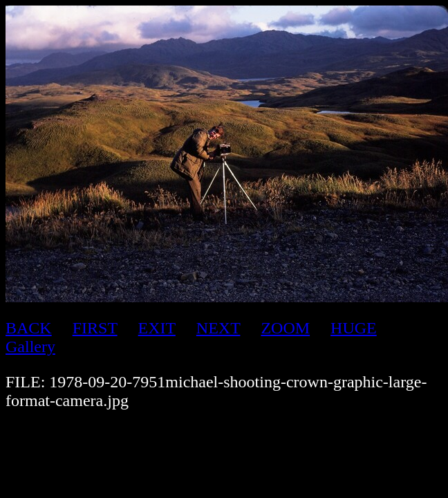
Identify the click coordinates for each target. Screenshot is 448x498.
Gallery (30, 347)
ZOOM (285, 328)
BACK (29, 328)
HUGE (354, 328)
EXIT (157, 328)
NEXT (218, 328)
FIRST (95, 328)
